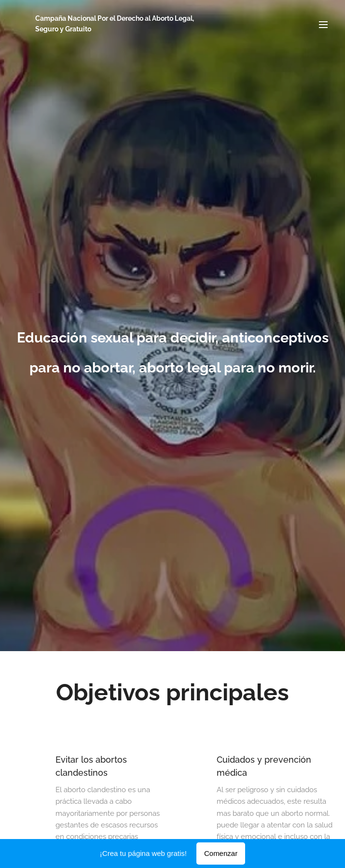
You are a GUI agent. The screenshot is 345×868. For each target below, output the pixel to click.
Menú (323, 25)
